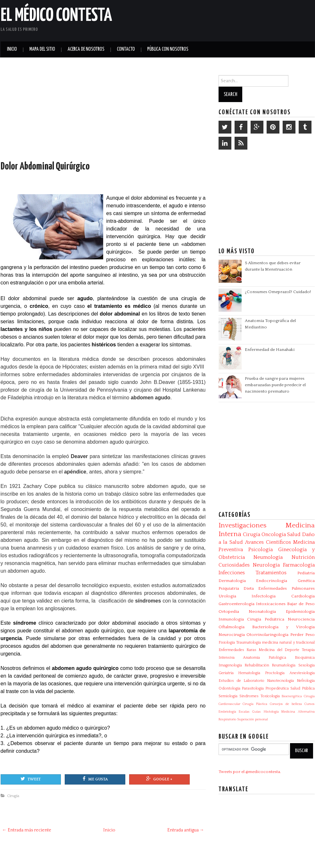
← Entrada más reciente (27, 830)
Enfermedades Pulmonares (286, 588)
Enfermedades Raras (237, 650)
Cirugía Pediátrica (266, 619)
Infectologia (264, 596)
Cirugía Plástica (255, 704)
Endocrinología (272, 581)
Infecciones (232, 573)
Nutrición (303, 557)
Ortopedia (229, 612)
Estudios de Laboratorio (242, 681)
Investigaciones (242, 525)
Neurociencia (301, 619)
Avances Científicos (268, 542)
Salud (294, 534)
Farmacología (299, 565)
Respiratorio (227, 719)
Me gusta (95, 779)
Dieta (249, 588)
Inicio (12, 49)
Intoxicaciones (271, 604)
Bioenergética (292, 696)
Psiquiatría (229, 588)
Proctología (275, 673)
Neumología (268, 557)
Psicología (261, 550)
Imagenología (230, 665)
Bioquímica (305, 658)
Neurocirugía (232, 635)
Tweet (31, 779)
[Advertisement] (240, 19)
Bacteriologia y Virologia (283, 627)
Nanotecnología (280, 681)
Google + (159, 779)
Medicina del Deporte (279, 650)
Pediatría (306, 573)
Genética (306, 581)
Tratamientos (271, 573)
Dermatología (232, 581)
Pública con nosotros (168, 49)
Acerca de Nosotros (86, 49)
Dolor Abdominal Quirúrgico (45, 167)
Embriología (227, 712)
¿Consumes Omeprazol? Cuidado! (278, 292)
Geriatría (226, 673)
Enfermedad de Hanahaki (270, 350)
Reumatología (284, 665)
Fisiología (227, 642)
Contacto (126, 49)
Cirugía (13, 796)
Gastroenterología (236, 604)
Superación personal (253, 719)
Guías (257, 712)
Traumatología (249, 642)
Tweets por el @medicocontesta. (250, 772)
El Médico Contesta (56, 16)
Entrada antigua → (186, 830)
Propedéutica (277, 688)
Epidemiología (300, 612)
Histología (271, 712)
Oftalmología (232, 627)
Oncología (274, 534)
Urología (227, 596)
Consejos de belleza (286, 704)
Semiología (228, 696)
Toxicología (270, 696)
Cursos (310, 704)
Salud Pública (303, 688)
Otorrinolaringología (267, 635)
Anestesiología (302, 673)
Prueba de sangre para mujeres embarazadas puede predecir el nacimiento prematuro (275, 385)
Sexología (307, 665)
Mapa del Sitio (42, 49)
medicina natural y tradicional (288, 642)
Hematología (249, 673)
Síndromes (249, 696)
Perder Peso (303, 635)
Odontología (229, 688)
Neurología (266, 565)
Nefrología (306, 681)
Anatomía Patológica (265, 658)
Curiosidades (234, 565)
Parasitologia (253, 688)
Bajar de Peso (301, 604)
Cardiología (303, 596)
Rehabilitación (257, 665)
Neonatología (262, 612)
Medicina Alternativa (298, 712)
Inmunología (231, 619)
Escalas (244, 712)
